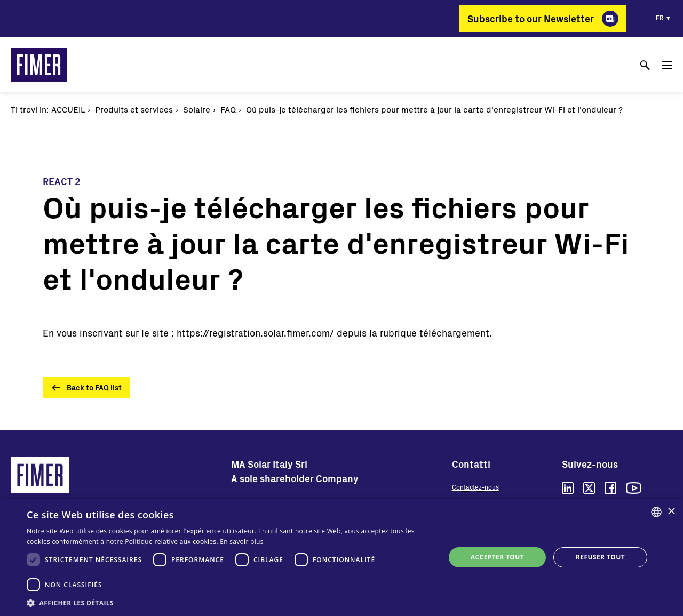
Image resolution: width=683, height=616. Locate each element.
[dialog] (341, 557)
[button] (230, 603)
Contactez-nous (475, 487)
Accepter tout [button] (497, 557)
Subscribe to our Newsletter (531, 19)
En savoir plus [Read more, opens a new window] (241, 542)
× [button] (671, 512)
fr (660, 18)
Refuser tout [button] (600, 557)
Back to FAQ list (94, 387)
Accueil (68, 109)
